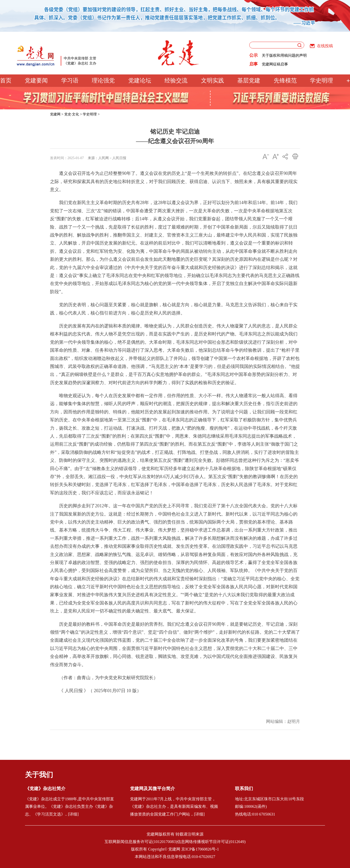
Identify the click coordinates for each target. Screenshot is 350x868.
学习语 (70, 81)
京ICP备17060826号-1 (200, 849)
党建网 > (57, 114)
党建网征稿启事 (275, 64)
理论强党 (103, 81)
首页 (6, 81)
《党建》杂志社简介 (45, 789)
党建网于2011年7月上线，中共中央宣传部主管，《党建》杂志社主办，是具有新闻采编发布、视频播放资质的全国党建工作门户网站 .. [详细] (174, 807)
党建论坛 (140, 81)
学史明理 (321, 81)
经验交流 (176, 81)
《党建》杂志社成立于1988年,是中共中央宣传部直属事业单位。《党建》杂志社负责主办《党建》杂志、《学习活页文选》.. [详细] (69, 807)
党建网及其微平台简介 (152, 789)
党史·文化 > (73, 114)
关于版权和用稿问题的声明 (284, 55)
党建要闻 (36, 81)
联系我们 (244, 789)
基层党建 (249, 81)
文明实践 (212, 81)
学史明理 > (91, 114)
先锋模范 (285, 81)
